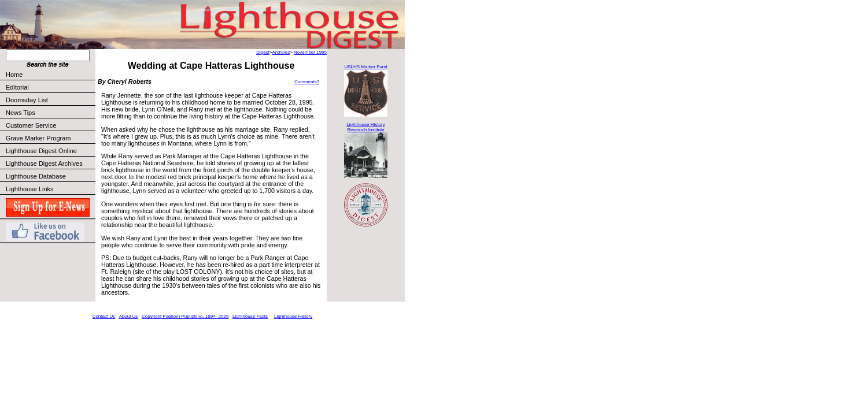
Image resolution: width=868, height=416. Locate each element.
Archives (281, 52)
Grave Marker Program (38, 138)
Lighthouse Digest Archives (44, 164)
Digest (263, 52)
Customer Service (50, 125)
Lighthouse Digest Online (41, 151)
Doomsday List (27, 100)
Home (14, 75)
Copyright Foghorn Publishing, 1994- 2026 (185, 316)
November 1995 (310, 52)
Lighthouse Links (30, 189)
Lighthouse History (293, 316)
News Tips (21, 113)
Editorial (50, 87)
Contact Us (104, 316)
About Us (128, 316)
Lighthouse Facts (250, 316)
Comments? (307, 82)
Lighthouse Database (36, 176)
